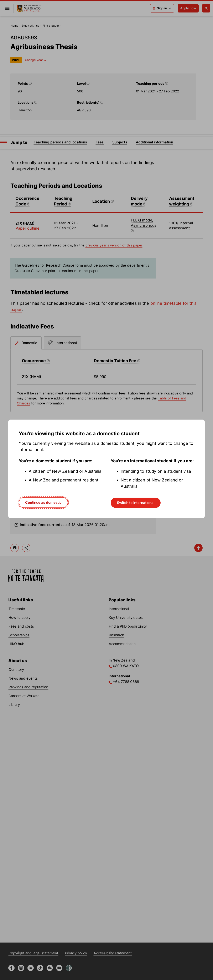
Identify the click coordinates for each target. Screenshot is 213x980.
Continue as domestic (43, 502)
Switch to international (136, 503)
